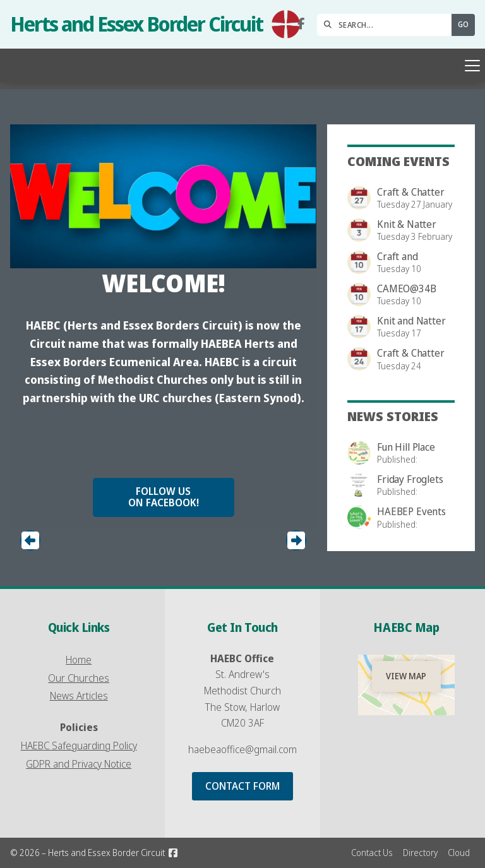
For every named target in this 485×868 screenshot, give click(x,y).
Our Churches (79, 678)
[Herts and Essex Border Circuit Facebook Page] (301, 24)
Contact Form (242, 786)
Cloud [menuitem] (459, 853)
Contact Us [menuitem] (372, 853)
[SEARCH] (387, 25)
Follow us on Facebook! (164, 497)
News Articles (79, 696)
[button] (242, 66)
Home (79, 660)
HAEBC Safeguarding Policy (79, 746)
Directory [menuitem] (420, 853)
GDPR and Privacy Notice (79, 764)
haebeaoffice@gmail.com (242, 749)
